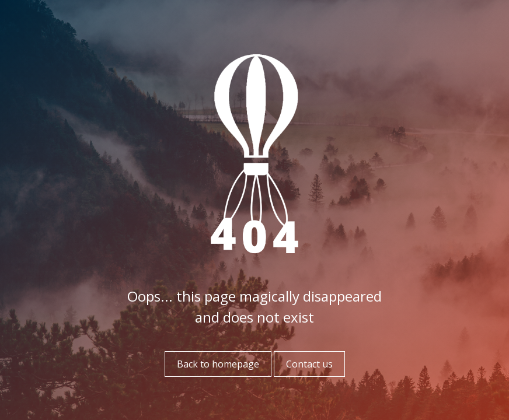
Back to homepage (218, 364)
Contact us (309, 364)
